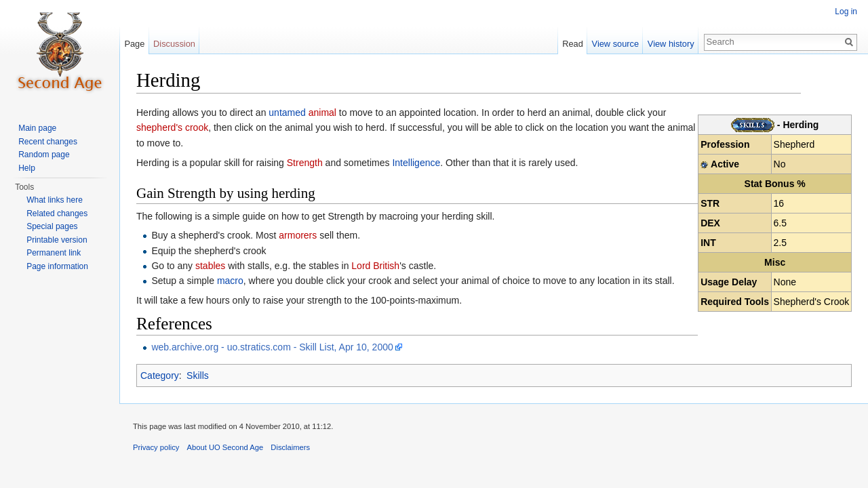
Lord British (375, 266)
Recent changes (48, 142)
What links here (55, 200)
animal (322, 113)
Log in (846, 12)
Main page (37, 128)
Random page (44, 155)
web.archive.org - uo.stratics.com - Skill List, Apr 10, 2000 (272, 347)
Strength (305, 163)
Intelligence (416, 163)
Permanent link (54, 253)
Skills (198, 375)
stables (210, 266)
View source (615, 44)
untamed (287, 113)
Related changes (57, 213)
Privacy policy (156, 447)
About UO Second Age (225, 447)
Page (134, 44)
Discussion (174, 44)
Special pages (52, 226)
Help (27, 168)
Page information (57, 266)
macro (230, 281)
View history (671, 44)
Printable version (57, 240)
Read (573, 44)
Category (160, 375)
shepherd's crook (172, 127)
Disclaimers (290, 447)
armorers (298, 235)
